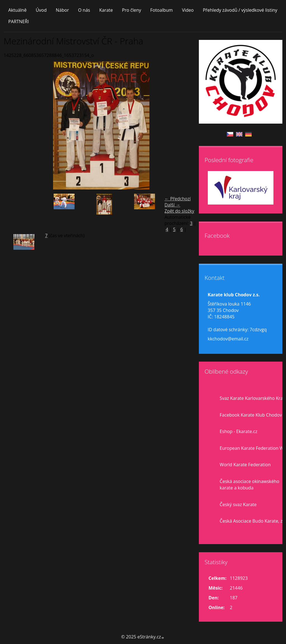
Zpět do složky (179, 211)
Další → (172, 205)
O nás (84, 10)
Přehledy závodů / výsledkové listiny (240, 10)
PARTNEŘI (18, 21)
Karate (106, 10)
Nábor (62, 10)
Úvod (41, 10)
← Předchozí (178, 199)
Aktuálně (17, 10)
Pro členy (132, 10)
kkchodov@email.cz (228, 339)
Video (188, 10)
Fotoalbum (162, 10)
